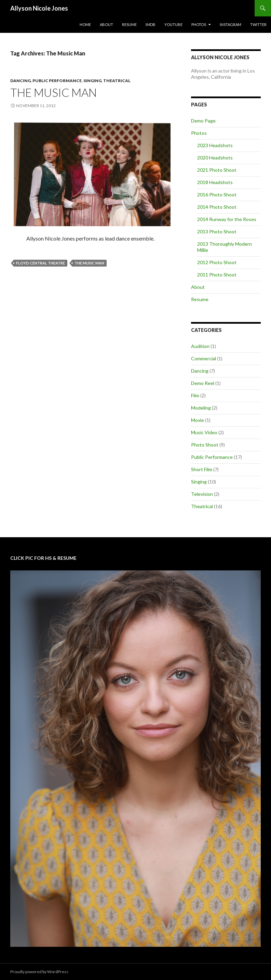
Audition (200, 346)
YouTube (173, 24)
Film (195, 395)
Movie (198, 420)
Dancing (21, 81)
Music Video (204, 432)
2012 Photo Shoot (217, 262)
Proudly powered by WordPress (39, 972)
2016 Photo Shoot (217, 195)
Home (85, 24)
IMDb (151, 24)
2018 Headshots (215, 182)
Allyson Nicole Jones (39, 8)
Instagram (231, 24)
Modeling (201, 408)
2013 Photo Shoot (217, 231)
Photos (199, 24)
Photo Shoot (205, 445)
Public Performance (57, 81)
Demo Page (203, 121)
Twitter (258, 24)
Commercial (204, 358)
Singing (92, 81)
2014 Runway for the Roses (227, 219)
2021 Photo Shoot (217, 170)
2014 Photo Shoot (217, 207)
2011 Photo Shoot (217, 275)
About (106, 24)
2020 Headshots (215, 158)
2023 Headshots (215, 145)
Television (202, 494)
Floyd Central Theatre (40, 263)
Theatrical (117, 81)
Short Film (202, 469)
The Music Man (53, 92)
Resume (129, 24)
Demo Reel (203, 383)
